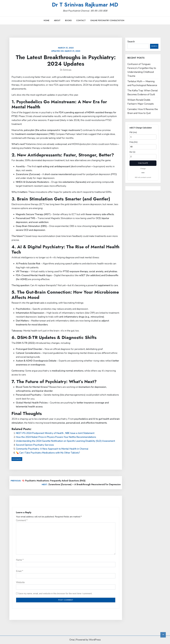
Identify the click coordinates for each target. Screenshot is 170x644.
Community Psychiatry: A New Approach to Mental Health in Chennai (52, 449)
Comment (22, 520)
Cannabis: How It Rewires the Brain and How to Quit (143, 111)
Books (68, 20)
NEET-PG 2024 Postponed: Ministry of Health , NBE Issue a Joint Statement (55, 433)
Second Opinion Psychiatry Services (35, 445)
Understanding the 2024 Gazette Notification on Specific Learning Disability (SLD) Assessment (65, 441)
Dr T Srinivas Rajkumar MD (85, 5)
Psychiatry (17, 459)
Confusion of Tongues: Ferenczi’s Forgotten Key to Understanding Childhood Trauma (142, 70)
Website (20, 582)
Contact (81, 20)
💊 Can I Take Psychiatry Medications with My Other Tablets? (48, 453)
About (57, 20)
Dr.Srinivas (66, 70)
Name (20, 560)
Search (131, 42)
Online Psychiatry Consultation (107, 20)
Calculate (143, 163)
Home (46, 20)
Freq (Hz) (133, 142)
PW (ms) (133, 132)
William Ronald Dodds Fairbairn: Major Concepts (141, 102)
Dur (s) (132, 152)
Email (20, 571)
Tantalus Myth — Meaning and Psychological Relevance (142, 83)
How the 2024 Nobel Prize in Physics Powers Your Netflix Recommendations (56, 437)
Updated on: (66, 49)
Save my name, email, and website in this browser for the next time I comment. (55, 594)
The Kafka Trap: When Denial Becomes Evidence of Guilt (143, 93)
